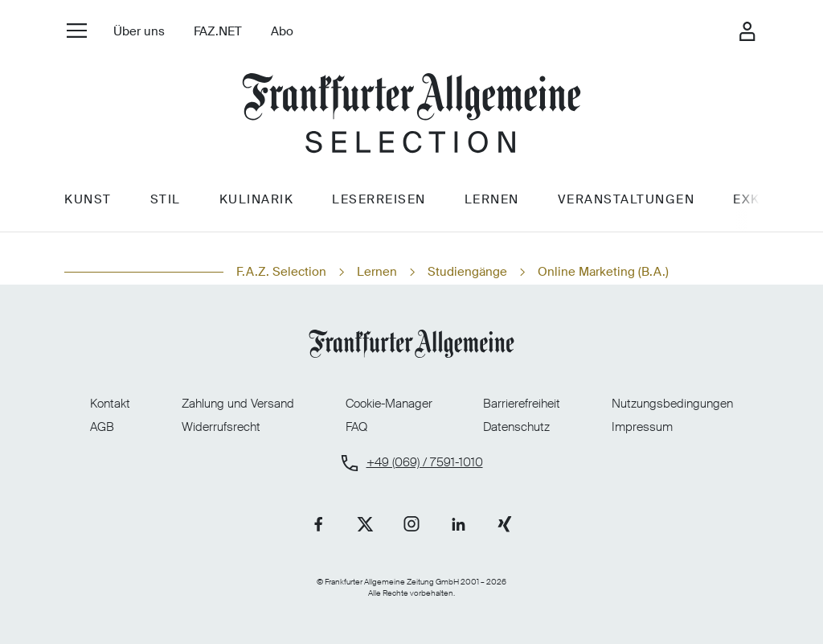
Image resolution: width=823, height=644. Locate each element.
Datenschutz (516, 427)
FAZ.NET (218, 31)
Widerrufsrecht (221, 427)
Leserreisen (379, 199)
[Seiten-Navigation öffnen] (77, 30)
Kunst (88, 199)
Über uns (139, 31)
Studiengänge (467, 272)
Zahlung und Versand (238, 404)
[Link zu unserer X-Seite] (365, 524)
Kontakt (110, 404)
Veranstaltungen (626, 199)
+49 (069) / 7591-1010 (425, 463)
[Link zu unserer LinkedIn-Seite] (458, 524)
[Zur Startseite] (411, 115)
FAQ (356, 427)
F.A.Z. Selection (281, 272)
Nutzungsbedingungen (672, 404)
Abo (282, 31)
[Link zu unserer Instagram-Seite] (411, 524)
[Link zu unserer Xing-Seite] (505, 524)
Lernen (492, 199)
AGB (102, 427)
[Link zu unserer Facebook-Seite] (318, 524)
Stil (166, 199)
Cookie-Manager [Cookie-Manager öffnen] (389, 404)
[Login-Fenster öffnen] (747, 31)
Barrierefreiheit (522, 404)
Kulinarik (257, 199)
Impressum (642, 427)
